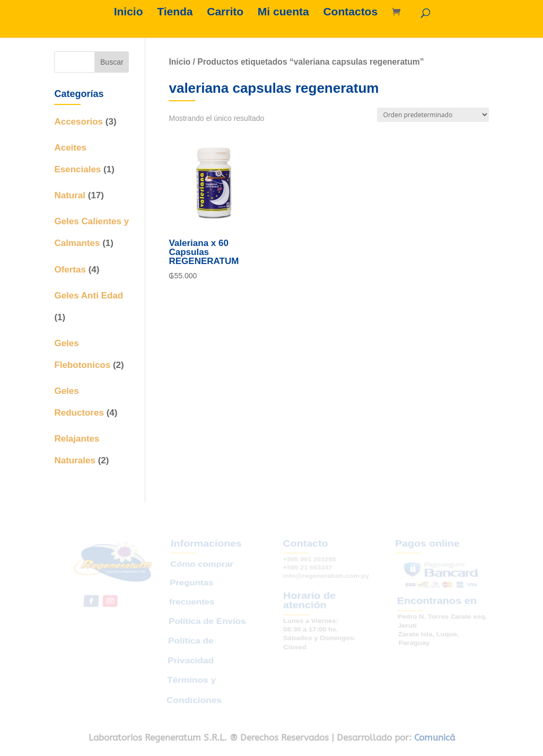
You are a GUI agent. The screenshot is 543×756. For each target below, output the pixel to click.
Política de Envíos (207, 621)
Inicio (129, 13)
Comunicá (435, 737)
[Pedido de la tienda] (433, 115)
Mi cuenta (283, 13)
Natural (70, 195)
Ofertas (70, 270)
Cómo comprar (203, 570)
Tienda (175, 13)
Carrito (225, 13)
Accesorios (78, 122)
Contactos (350, 13)
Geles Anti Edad (89, 296)
